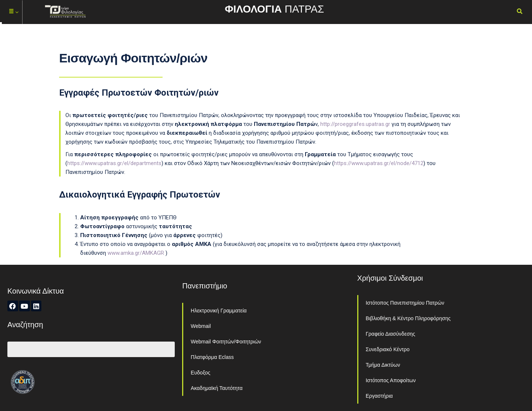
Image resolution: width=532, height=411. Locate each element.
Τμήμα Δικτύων (383, 365)
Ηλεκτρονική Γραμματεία (219, 311)
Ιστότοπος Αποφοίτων (391, 380)
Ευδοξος (200, 373)
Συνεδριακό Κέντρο (388, 349)
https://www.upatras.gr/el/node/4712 (379, 163)
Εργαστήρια (379, 396)
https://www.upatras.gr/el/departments (114, 163)
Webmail (201, 326)
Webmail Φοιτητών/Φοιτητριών (226, 342)
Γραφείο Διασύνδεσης (391, 334)
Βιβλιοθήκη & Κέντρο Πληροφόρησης (408, 318)
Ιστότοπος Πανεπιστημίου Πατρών (405, 303)
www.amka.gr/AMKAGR (136, 253)
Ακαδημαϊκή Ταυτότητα (216, 388)
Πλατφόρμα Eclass (212, 357)
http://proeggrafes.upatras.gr (355, 124)
